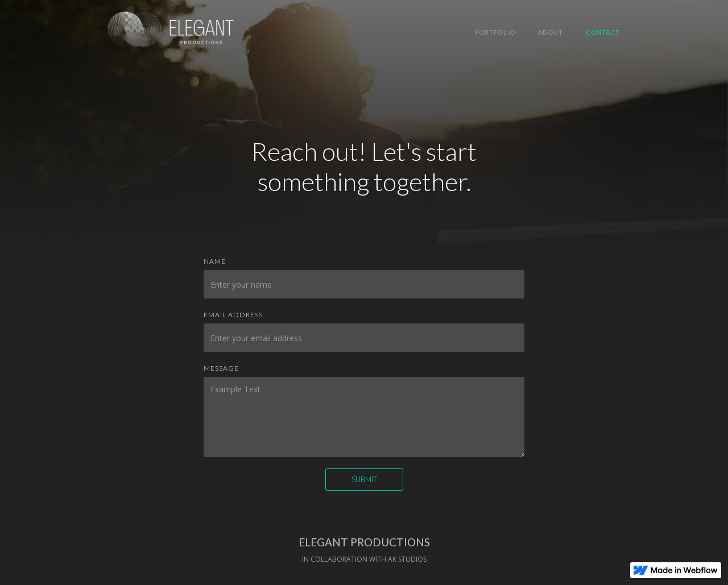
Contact (603, 32)
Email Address (233, 315)
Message (221, 368)
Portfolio (495, 32)
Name (215, 261)
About (551, 32)
